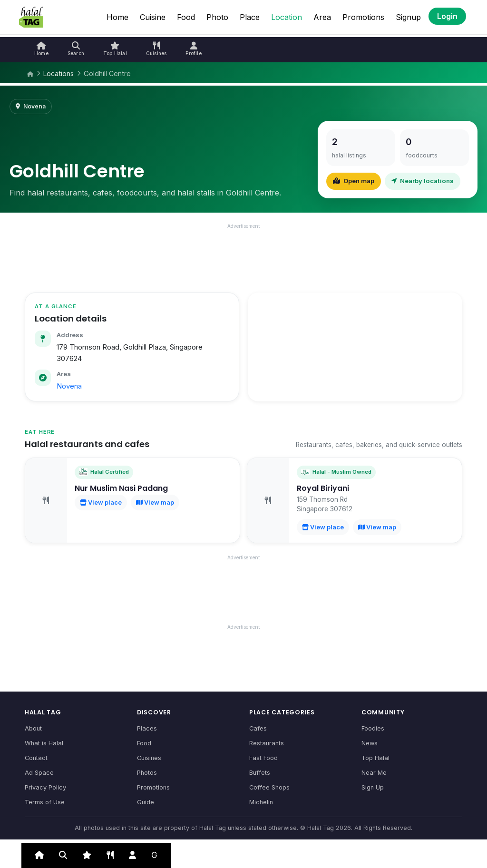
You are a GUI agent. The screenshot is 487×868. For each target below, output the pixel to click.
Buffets (260, 773)
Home (117, 17)
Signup (408, 17)
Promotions (363, 17)
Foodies (373, 728)
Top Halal (375, 758)
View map (155, 502)
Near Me (374, 773)
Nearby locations (423, 181)
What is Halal (44, 743)
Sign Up (373, 787)
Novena (69, 386)
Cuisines (149, 758)
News (370, 743)
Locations (58, 73)
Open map (354, 181)
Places (147, 728)
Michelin (261, 802)
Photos (147, 773)
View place (101, 502)
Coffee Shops (269, 787)
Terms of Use (45, 802)
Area (322, 17)
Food (186, 17)
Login (447, 16)
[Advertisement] (243, 255)
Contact (36, 758)
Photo (217, 17)
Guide (146, 802)
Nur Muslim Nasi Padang (121, 488)
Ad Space (39, 773)
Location (287, 17)
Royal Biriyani (323, 488)
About (33, 728)
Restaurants (267, 743)
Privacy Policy (45, 787)
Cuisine (153, 17)
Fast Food (263, 758)
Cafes (258, 728)
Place (250, 17)
